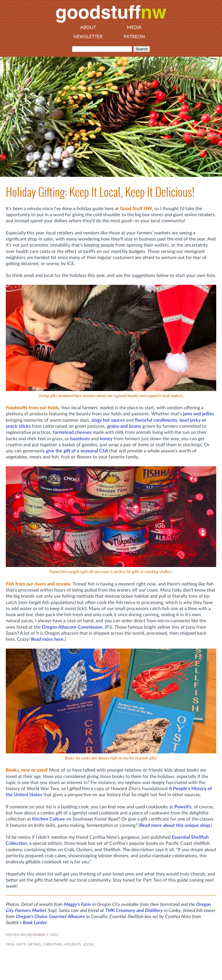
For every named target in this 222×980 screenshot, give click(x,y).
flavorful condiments (156, 420)
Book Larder (35, 923)
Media (134, 27)
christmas (53, 944)
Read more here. (48, 639)
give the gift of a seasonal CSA (77, 451)
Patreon (134, 37)
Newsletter (88, 37)
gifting (34, 944)
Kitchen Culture (49, 819)
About (88, 27)
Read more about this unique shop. (175, 825)
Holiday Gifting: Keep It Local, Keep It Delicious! (100, 192)
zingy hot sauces (108, 420)
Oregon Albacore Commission (72, 627)
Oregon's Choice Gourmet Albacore (50, 917)
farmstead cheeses (72, 432)
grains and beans (124, 426)
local (88, 944)
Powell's (183, 807)
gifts (21, 944)
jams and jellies (198, 414)
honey (106, 439)
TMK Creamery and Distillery (134, 911)
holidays (73, 944)
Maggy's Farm (77, 904)
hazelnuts (80, 439)
